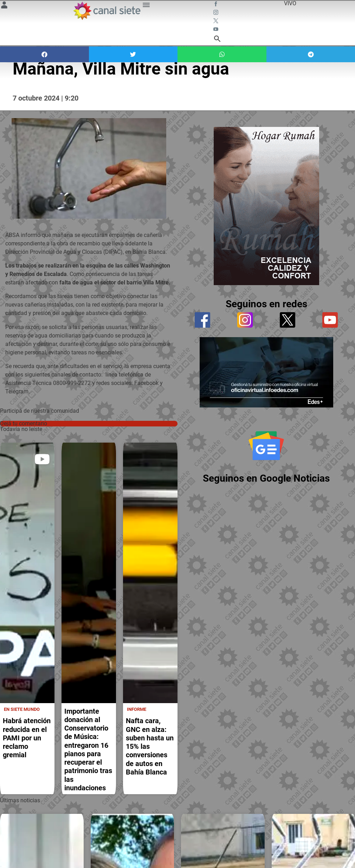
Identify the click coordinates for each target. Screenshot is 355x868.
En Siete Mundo (22, 709)
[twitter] (288, 320)
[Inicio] (106, 11)
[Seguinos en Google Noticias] (266, 446)
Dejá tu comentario (24, 423)
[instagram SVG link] (217, 13)
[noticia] (27, 573)
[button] (44, 54)
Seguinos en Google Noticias (266, 478)
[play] (42, 459)
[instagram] (245, 320)
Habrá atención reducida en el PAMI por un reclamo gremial (27, 737)
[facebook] (202, 320)
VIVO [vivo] (290, 3)
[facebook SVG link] (217, 5)
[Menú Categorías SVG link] (146, 6)
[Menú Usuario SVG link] (4, 6)
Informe (137, 709)
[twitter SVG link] (217, 22)
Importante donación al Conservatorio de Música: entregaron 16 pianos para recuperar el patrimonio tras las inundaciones (88, 749)
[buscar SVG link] (217, 40)
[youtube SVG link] (217, 30)
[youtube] (330, 320)
